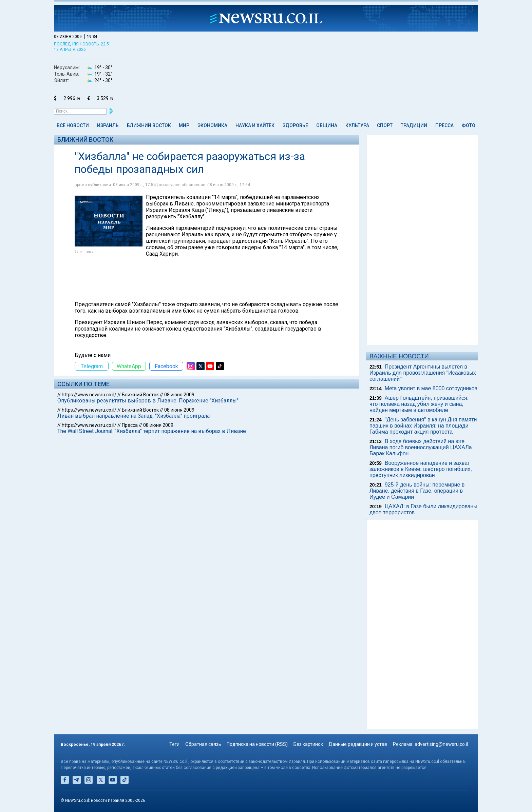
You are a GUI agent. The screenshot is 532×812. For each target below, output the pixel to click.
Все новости (73, 125)
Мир (184, 125)
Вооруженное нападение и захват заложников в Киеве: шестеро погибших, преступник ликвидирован (421, 469)
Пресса (444, 125)
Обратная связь (203, 744)
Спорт (385, 125)
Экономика (212, 125)
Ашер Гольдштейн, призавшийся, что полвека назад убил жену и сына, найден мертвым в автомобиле (419, 404)
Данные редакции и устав (358, 744)
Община (327, 125)
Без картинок (308, 744)
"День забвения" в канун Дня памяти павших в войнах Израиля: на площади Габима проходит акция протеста (423, 426)
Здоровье (295, 125)
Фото (469, 125)
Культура (357, 125)
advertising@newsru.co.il (441, 744)
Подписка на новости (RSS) (257, 744)
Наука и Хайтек (255, 125)
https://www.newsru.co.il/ (89, 395)
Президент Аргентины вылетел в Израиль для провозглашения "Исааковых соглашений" (423, 373)
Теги (174, 744)
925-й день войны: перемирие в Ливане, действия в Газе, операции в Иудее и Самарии (417, 491)
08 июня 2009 (179, 395)
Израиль (108, 125)
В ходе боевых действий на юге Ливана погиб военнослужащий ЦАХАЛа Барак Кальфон (421, 447)
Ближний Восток (149, 125)
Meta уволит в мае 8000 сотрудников (431, 388)
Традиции (414, 125)
